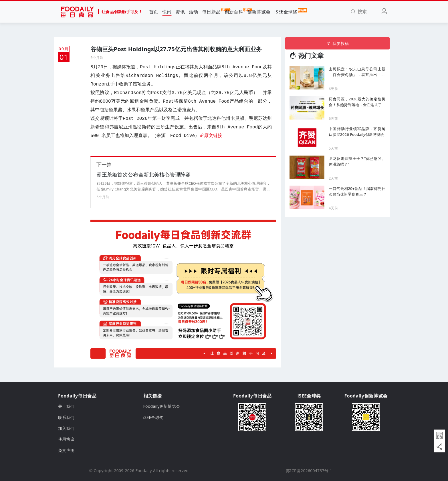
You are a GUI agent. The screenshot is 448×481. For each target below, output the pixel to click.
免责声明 (66, 450)
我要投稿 (337, 43)
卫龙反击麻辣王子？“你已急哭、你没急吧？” (357, 161)
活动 (194, 12)
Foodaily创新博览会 (162, 406)
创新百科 (234, 11)
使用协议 (66, 439)
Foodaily (144, 471)
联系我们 (66, 417)
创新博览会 (259, 12)
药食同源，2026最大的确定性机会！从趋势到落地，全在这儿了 (357, 102)
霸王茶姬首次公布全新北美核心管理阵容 (143, 174)
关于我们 (66, 406)
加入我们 (66, 428)
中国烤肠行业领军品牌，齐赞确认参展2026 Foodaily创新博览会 (357, 132)
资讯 (180, 12)
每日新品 (211, 11)
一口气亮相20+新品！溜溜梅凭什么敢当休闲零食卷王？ (357, 191)
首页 (154, 12)
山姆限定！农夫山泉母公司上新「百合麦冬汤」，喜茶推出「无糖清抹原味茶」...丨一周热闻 (357, 72)
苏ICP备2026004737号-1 (309, 471)
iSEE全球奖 (286, 11)
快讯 (167, 12)
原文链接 (211, 136)
